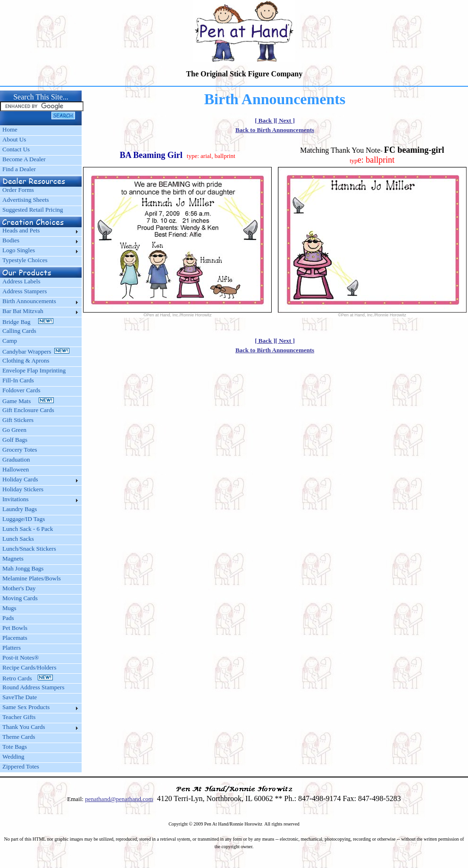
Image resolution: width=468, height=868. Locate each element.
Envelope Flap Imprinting (34, 370)
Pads (8, 618)
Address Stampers (25, 291)
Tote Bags (15, 747)
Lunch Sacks (18, 539)
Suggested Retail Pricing (33, 210)
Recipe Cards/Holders (29, 667)
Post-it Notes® (21, 657)
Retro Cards (28, 678)
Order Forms (18, 190)
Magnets (13, 558)
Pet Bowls (15, 628)
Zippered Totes (21, 766)
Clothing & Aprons (27, 360)
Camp (10, 341)
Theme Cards (19, 737)
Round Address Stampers (33, 687)
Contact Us (16, 149)
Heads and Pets (21, 230)
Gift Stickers (18, 420)
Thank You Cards (24, 727)
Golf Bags (15, 440)
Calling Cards (19, 331)
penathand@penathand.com (119, 799)
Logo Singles (19, 250)
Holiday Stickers (23, 489)
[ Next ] (285, 120)
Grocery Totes (20, 450)
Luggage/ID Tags (24, 519)
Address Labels (21, 281)
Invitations (16, 499)
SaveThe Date (20, 697)
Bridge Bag (28, 322)
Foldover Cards (21, 390)
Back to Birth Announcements (275, 130)
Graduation (16, 459)
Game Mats (28, 401)
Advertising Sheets (26, 200)
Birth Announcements (29, 301)
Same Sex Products (26, 707)
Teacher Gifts (19, 717)
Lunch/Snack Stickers (29, 549)
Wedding (13, 756)
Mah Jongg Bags (23, 568)
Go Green (14, 430)
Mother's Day (19, 588)
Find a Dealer (19, 169)
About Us (14, 139)
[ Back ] (265, 120)
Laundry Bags (20, 509)
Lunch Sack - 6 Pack (28, 529)
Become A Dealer (24, 159)
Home (10, 129)
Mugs (9, 608)
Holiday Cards (20, 479)
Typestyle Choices (25, 260)
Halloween (16, 469)
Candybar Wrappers (36, 351)
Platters (12, 648)
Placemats (15, 638)
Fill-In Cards (18, 380)
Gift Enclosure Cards (28, 410)
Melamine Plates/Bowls (32, 578)
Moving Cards (20, 598)
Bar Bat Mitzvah (23, 311)
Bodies (11, 240)
